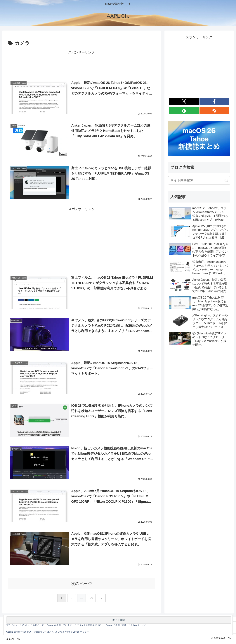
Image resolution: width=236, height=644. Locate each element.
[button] (226, 180)
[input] (199, 180)
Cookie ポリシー (81, 632)
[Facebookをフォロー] (214, 101)
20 (91, 598)
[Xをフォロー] (184, 101)
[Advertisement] (81, 64)
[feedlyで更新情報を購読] (184, 111)
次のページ (82, 584)
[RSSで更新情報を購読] (214, 111)
